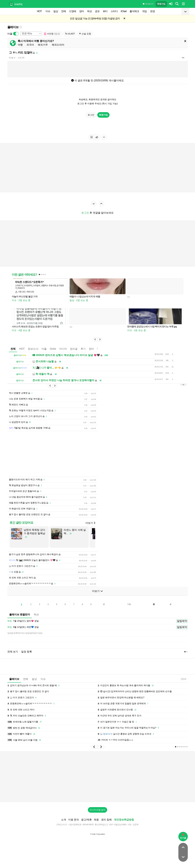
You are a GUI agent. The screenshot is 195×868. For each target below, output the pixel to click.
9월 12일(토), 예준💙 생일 (23, 627)
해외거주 (43, 45)
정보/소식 (33, 349)
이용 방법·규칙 (148, 4)
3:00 (183, 679)
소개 (64, 820)
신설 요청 (85, 34)
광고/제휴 (86, 820)
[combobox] (31, 34)
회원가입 (161, 4)
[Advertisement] (98, 777)
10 (104, 604)
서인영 (52, 34)
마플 (44, 349)
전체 (13, 349)
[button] (95, 339)
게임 (144, 11)
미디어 (63, 349)
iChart (124, 11)
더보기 (90, 523)
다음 (129, 604)
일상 (56, 11)
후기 (83, 349)
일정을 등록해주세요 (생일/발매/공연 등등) (25, 633)
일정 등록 (27, 652)
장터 (82, 11)
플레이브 (13, 27)
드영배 (73, 11)
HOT (39, 11)
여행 (20, 45)
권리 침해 (106, 820)
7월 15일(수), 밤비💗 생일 (23, 621)
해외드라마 (58, 45)
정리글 (74, 349)
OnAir (53, 349)
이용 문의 (74, 820)
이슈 (48, 11)
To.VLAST (70, 34)
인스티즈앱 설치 (98, 810)
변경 (152, 11)
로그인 (91, 115)
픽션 (89, 11)
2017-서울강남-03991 (118, 825)
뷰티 (105, 11)
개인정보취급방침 (124, 820)
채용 (96, 820)
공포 (97, 11)
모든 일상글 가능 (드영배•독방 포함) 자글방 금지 (95, 18)
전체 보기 (13, 652)
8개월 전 (12, 58)
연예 (64, 11)
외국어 (30, 45)
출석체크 (134, 11)
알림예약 (182, 621)
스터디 (114, 11)
